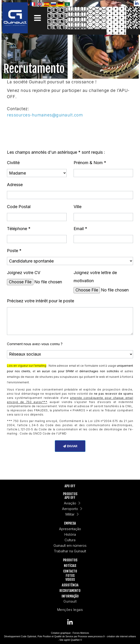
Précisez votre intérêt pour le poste (40, 301)
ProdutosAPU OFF (70, 496)
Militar (70, 514)
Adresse (15, 185)
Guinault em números (70, 546)
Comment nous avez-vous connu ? (35, 344)
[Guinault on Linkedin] (70, 622)
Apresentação (70, 529)
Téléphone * (19, 229)
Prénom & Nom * (90, 163)
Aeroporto (70, 509)
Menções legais (70, 610)
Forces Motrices (81, 633)
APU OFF (70, 486)
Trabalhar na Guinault (70, 551)
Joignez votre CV (24, 273)
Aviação (70, 503)
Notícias (70, 566)
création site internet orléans (121, 636)
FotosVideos (70, 578)
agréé (67, 640)
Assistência (70, 585)
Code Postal (19, 207)
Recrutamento (70, 591)
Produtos (70, 560)
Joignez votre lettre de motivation (95, 277)
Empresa (70, 524)
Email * (80, 229)
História (70, 535)
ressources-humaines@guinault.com (45, 115)
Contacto (70, 571)
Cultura (70, 540)
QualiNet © (76, 640)
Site (61, 640)
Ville (78, 207)
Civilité (13, 163)
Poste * (14, 251)
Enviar (70, 446)
